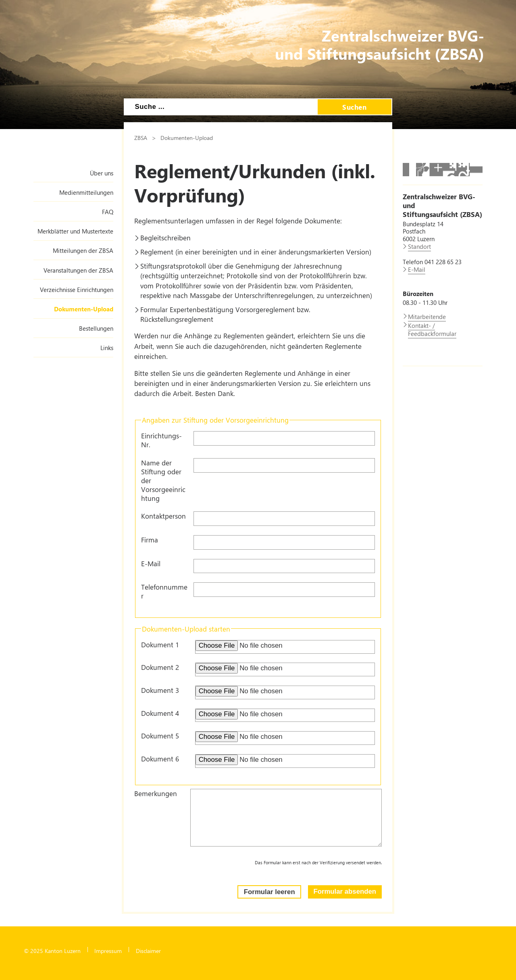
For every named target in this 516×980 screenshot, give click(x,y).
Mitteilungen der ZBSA (83, 250)
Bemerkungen (156, 793)
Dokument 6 (160, 759)
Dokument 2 (160, 667)
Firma (150, 540)
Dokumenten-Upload (84, 309)
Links (107, 348)
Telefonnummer (164, 591)
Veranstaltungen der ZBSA (78, 270)
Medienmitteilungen (86, 192)
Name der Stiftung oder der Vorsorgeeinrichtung (163, 480)
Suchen (354, 107)
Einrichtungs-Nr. (161, 440)
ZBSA (141, 138)
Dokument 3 (160, 690)
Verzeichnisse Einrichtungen (77, 290)
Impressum (108, 951)
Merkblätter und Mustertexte (75, 231)
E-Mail (151, 563)
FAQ (108, 212)
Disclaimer (148, 951)
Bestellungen (96, 328)
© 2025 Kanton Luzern (52, 951)
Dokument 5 (160, 736)
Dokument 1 (160, 644)
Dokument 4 (160, 713)
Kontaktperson (163, 516)
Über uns (102, 173)
